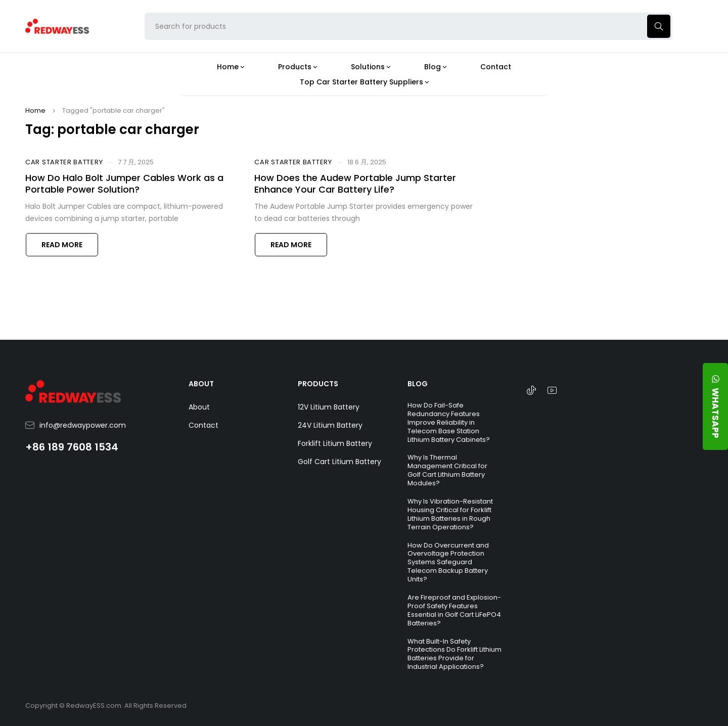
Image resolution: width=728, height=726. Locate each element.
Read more (62, 245)
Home (35, 110)
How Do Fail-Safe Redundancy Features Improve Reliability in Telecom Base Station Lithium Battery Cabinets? (449, 422)
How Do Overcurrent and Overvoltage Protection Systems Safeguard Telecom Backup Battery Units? (448, 562)
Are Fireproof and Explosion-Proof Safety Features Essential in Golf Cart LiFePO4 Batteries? (454, 610)
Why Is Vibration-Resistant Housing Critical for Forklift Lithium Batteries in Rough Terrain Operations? (450, 514)
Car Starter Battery (64, 162)
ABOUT (201, 384)
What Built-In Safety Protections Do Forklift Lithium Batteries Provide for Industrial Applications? (454, 654)
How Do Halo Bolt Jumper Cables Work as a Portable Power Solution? (124, 184)
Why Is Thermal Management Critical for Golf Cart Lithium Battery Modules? (447, 470)
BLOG (418, 384)
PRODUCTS (318, 384)
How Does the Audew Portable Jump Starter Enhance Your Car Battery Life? (355, 184)
